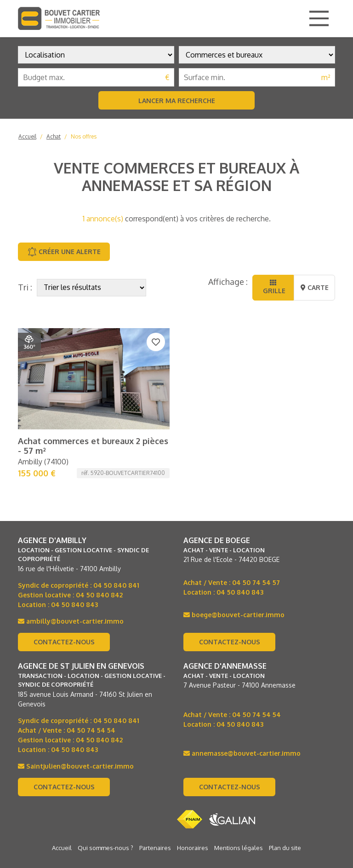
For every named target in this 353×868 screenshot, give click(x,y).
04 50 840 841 (116, 495)
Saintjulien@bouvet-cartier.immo (76, 676)
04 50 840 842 (99, 505)
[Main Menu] (319, 18)
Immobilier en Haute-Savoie (61, 834)
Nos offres (84, 136)
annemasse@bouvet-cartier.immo (242, 663)
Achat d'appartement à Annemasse (81, 824)
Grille (273, 287)
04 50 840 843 (74, 514)
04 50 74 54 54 (91, 640)
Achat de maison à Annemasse (279, 824)
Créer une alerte (64, 252)
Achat (54, 136)
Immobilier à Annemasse (222, 834)
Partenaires (155, 758)
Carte (315, 287)
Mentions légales (239, 758)
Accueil (27, 136)
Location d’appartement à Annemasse (275, 845)
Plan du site (285, 758)
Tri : (25, 287)
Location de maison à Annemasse (72, 845)
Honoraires (193, 758)
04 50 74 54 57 (256, 492)
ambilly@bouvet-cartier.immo (71, 531)
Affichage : (228, 282)
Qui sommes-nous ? (105, 758)
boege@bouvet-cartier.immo (234, 524)
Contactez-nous (64, 552)
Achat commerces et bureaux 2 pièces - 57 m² (93, 356)
